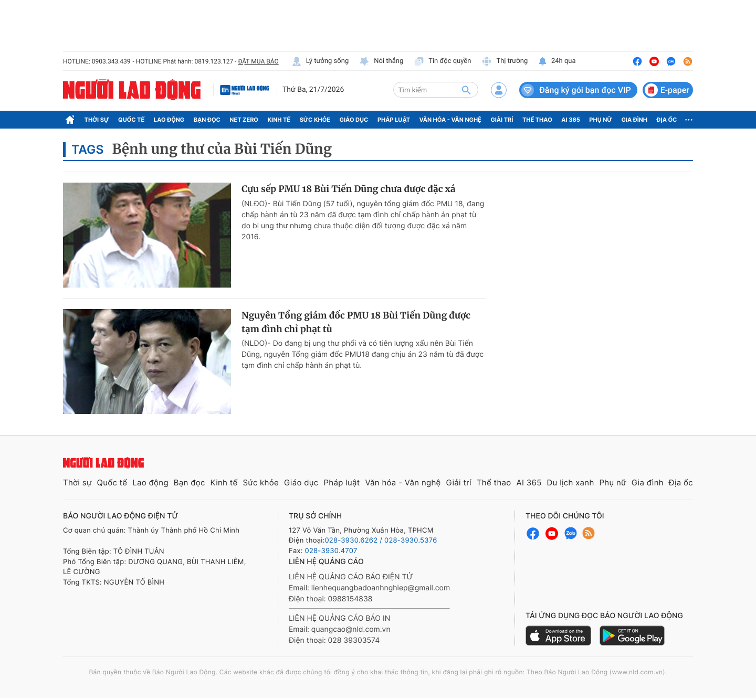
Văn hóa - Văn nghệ (450, 120)
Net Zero (244, 120)
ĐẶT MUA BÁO (258, 61)
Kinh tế (279, 120)
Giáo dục (354, 120)
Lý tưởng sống (320, 61)
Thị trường (505, 61)
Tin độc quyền (442, 61)
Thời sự (97, 120)
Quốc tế (131, 120)
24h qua (557, 61)
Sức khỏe (315, 120)
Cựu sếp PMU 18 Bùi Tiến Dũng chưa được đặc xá (349, 189)
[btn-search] (466, 90)
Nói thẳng (381, 61)
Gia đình (634, 120)
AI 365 (570, 120)
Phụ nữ (601, 120)
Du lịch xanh (571, 482)
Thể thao (537, 120)
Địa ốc (667, 120)
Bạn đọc (207, 120)
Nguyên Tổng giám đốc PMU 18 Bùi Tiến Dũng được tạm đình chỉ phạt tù (356, 322)
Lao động (169, 120)
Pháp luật (394, 120)
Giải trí (502, 120)
